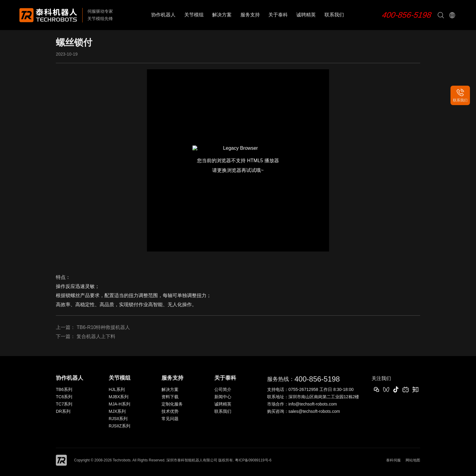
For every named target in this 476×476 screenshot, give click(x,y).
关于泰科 (278, 15)
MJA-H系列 (119, 404)
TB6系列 (64, 389)
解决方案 (222, 15)
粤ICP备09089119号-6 (253, 460)
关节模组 (194, 15)
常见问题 (170, 419)
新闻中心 (223, 397)
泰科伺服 (393, 460)
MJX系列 (117, 411)
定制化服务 (172, 404)
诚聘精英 (306, 15)
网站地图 (413, 460)
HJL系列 (117, 389)
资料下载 (170, 397)
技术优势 (170, 411)
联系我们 (334, 15)
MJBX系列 (119, 397)
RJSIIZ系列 (119, 426)
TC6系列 (64, 397)
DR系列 (63, 411)
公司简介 (223, 389)
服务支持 (250, 15)
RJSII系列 (118, 419)
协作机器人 (163, 15)
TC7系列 (64, 404)
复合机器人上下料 (96, 336)
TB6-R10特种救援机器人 (103, 327)
